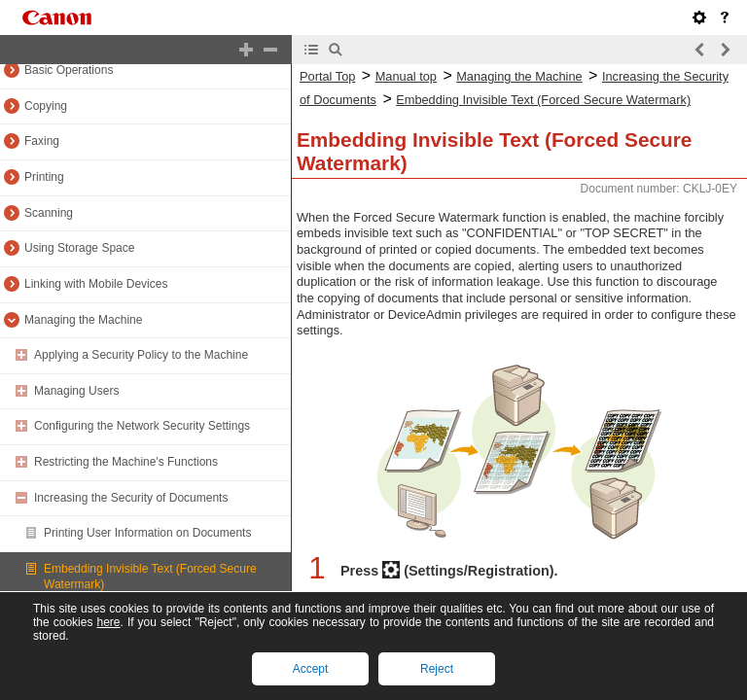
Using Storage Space (79, 248)
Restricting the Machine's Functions (126, 462)
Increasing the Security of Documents (131, 498)
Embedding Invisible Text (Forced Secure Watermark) (543, 100)
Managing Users (76, 391)
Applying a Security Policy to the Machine (141, 355)
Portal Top (327, 76)
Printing (44, 177)
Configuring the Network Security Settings (142, 426)
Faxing (42, 141)
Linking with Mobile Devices (96, 284)
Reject (437, 669)
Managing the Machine (83, 320)
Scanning (49, 213)
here (108, 622)
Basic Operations (69, 70)
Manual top (406, 76)
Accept (311, 669)
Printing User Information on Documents (147, 533)
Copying (46, 106)
